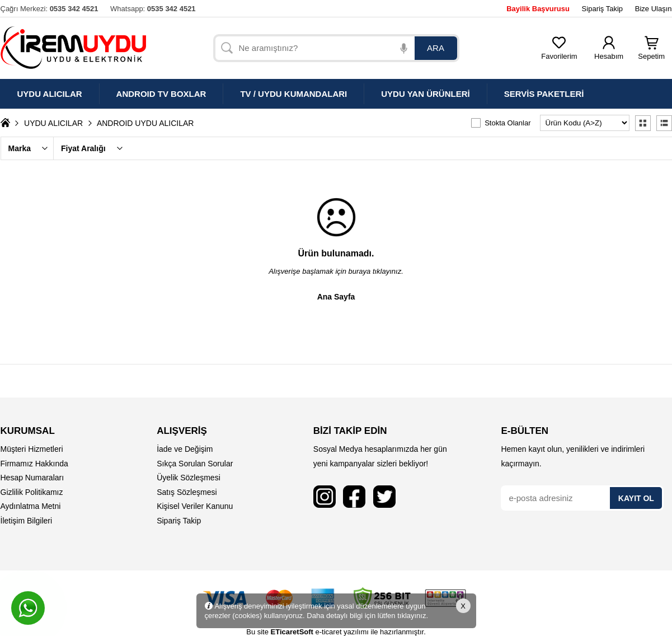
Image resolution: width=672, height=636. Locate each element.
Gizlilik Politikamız (32, 492)
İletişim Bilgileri (27, 521)
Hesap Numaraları (32, 478)
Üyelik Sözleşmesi (189, 478)
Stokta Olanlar (507, 123)
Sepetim (651, 53)
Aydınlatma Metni (31, 506)
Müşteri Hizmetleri (32, 449)
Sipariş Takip (602, 9)
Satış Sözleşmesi (187, 492)
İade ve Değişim (185, 449)
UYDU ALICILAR (53, 123)
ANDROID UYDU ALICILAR (145, 123)
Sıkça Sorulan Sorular (195, 464)
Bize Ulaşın (654, 9)
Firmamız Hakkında (34, 464)
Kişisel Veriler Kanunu (195, 506)
